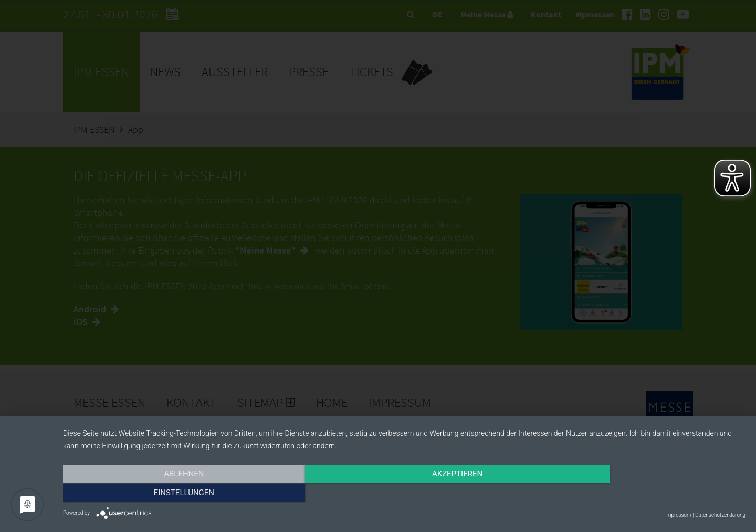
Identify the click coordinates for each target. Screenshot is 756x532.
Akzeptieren (404, 494)
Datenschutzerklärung (720, 515)
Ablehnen (165, 494)
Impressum (678, 515)
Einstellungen (643, 494)
